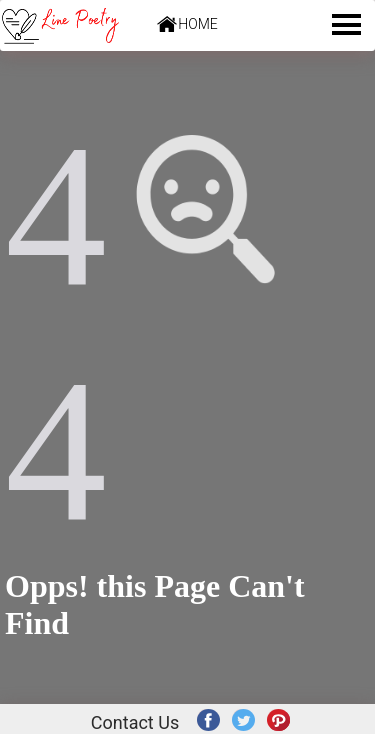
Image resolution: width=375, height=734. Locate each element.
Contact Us (135, 722)
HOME (197, 24)
